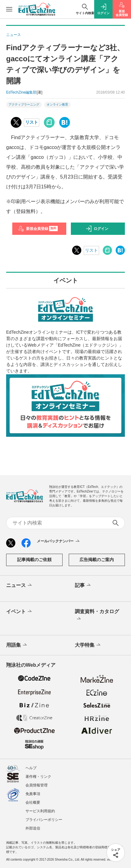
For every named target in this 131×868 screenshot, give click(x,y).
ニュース (19, 585)
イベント (19, 612)
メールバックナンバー (59, 541)
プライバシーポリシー (44, 820)
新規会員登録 (38, 229)
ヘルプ (31, 768)
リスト (32, 122)
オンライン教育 (57, 104)
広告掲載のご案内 (97, 560)
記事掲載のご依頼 (34, 560)
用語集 (17, 645)
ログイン (97, 229)
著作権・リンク (38, 777)
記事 (83, 585)
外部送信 (33, 828)
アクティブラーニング (24, 104)
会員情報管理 (37, 785)
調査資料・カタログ (97, 616)
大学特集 (88, 645)
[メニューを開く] (9, 9)
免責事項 (33, 794)
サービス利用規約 (40, 811)
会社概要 (33, 802)
